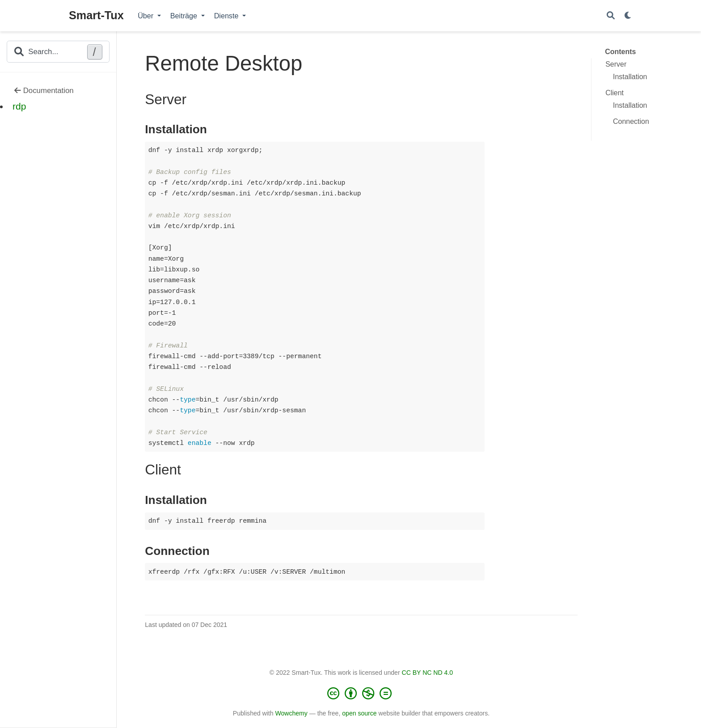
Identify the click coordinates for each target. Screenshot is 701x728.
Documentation (44, 91)
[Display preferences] (628, 16)
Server (616, 64)
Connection (631, 121)
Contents (620, 52)
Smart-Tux (96, 15)
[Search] (611, 16)
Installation (630, 77)
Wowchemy (291, 713)
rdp (19, 106)
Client (614, 93)
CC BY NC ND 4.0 (428, 673)
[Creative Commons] (361, 693)
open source (359, 713)
